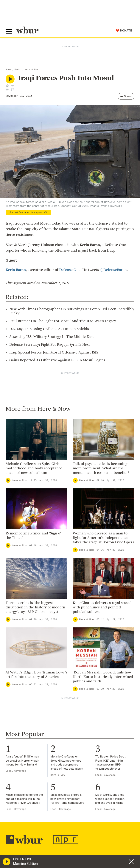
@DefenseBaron (113, 270)
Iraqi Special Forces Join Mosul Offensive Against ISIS (54, 352)
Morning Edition (25, 864)
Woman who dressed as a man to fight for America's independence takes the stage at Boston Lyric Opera (104, 538)
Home (8, 70)
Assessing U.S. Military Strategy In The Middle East (52, 337)
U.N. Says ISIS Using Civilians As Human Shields (49, 329)
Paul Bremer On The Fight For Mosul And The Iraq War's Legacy (63, 321)
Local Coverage (16, 771)
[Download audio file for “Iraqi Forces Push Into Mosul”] (7, 86)
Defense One (70, 270)
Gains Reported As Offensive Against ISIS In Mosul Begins (57, 360)
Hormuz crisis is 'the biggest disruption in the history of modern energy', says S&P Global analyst (35, 607)
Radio (18, 70)
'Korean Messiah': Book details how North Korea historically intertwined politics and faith (103, 677)
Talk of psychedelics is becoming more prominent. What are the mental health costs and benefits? (101, 468)
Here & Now (32, 70)
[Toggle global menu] (9, 31)
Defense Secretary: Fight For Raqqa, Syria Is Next (50, 345)
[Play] (8, 480)
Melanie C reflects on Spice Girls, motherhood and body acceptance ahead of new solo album (34, 468)
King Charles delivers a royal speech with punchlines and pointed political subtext (103, 607)
